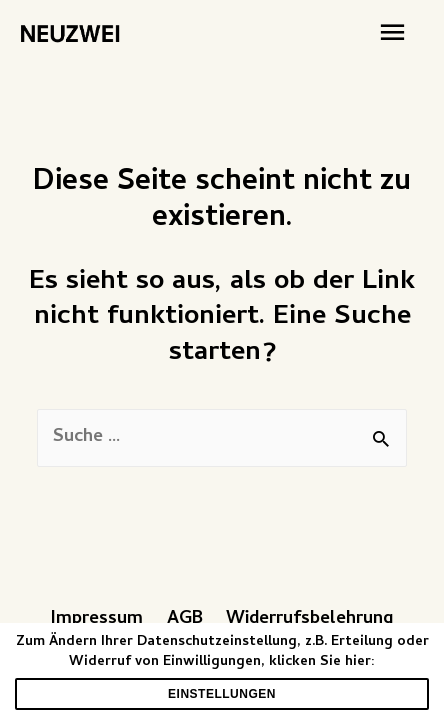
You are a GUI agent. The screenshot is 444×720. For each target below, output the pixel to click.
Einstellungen (222, 694)
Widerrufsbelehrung (309, 619)
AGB (185, 619)
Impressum (97, 619)
